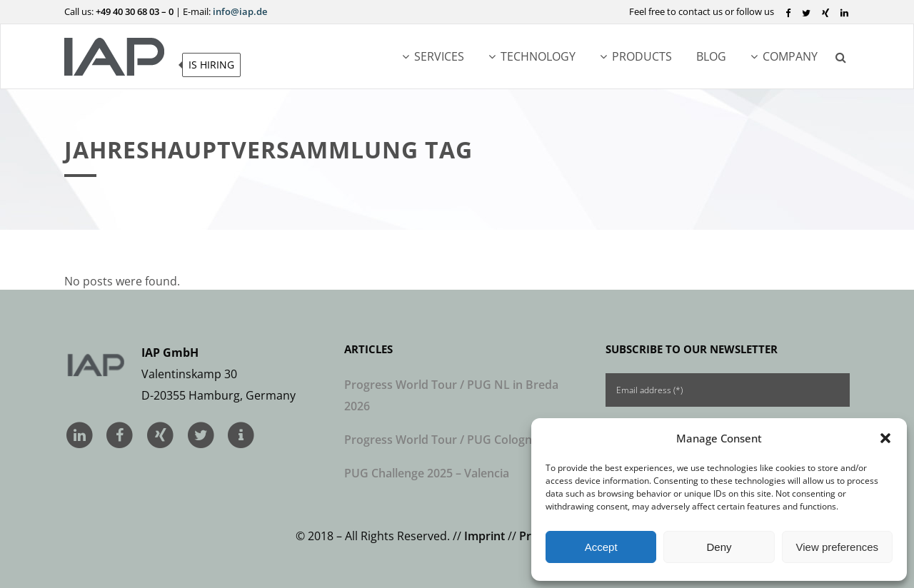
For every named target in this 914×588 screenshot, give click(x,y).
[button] (885, 438)
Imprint (484, 536)
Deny (719, 547)
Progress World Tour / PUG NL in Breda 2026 (451, 395)
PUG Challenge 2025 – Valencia (427, 473)
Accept (601, 547)
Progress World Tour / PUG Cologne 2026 (456, 440)
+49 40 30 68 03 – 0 (135, 11)
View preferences (838, 547)
